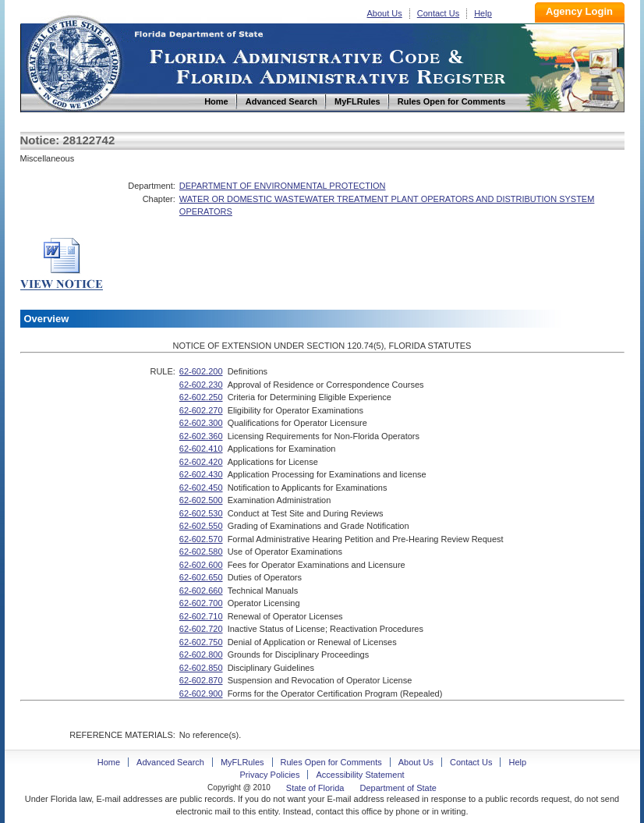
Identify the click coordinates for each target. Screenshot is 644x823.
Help (483, 13)
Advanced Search (170, 762)
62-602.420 (201, 462)
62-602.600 (201, 565)
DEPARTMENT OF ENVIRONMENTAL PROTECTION (283, 186)
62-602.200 (201, 371)
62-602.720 (201, 629)
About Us (385, 13)
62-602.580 (201, 552)
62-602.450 (201, 488)
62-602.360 (201, 436)
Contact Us (438, 13)
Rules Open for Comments (331, 762)
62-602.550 (201, 526)
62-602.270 (201, 410)
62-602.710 (201, 616)
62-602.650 (201, 577)
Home (73, 61)
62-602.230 (201, 385)
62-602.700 (201, 603)
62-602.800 (201, 654)
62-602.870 (201, 680)
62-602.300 (201, 423)
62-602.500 (201, 500)
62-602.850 (201, 668)
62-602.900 (201, 694)
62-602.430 (201, 474)
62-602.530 (201, 513)
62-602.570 (201, 539)
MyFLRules (242, 762)
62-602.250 (201, 397)
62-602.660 (201, 591)
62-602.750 (201, 642)
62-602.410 (201, 449)
